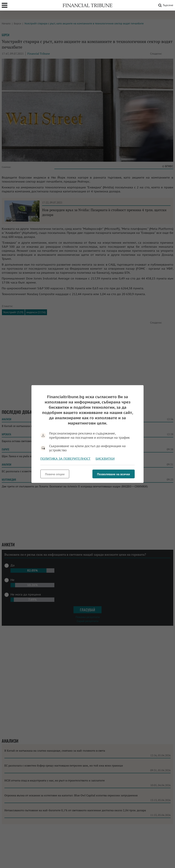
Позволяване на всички (114, 474)
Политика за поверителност (65, 459)
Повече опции (55, 474)
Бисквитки (105, 459)
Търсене (165, 5)
